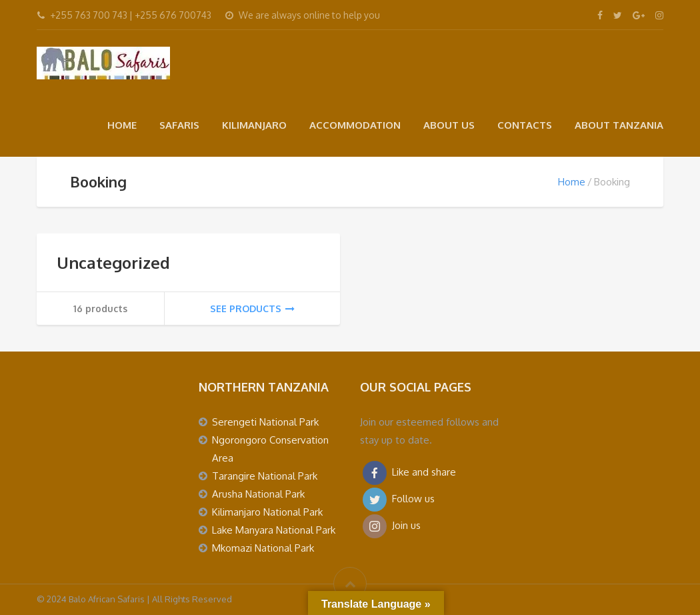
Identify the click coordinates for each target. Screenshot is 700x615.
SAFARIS (179, 125)
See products (252, 309)
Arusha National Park (258, 494)
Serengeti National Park (265, 422)
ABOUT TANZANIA (619, 125)
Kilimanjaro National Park (267, 512)
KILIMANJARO (254, 125)
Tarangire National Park (265, 476)
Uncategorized (113, 262)
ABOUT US (449, 125)
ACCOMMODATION (355, 125)
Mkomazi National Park (263, 548)
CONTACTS (525, 125)
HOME (122, 125)
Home (572, 182)
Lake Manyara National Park (274, 530)
